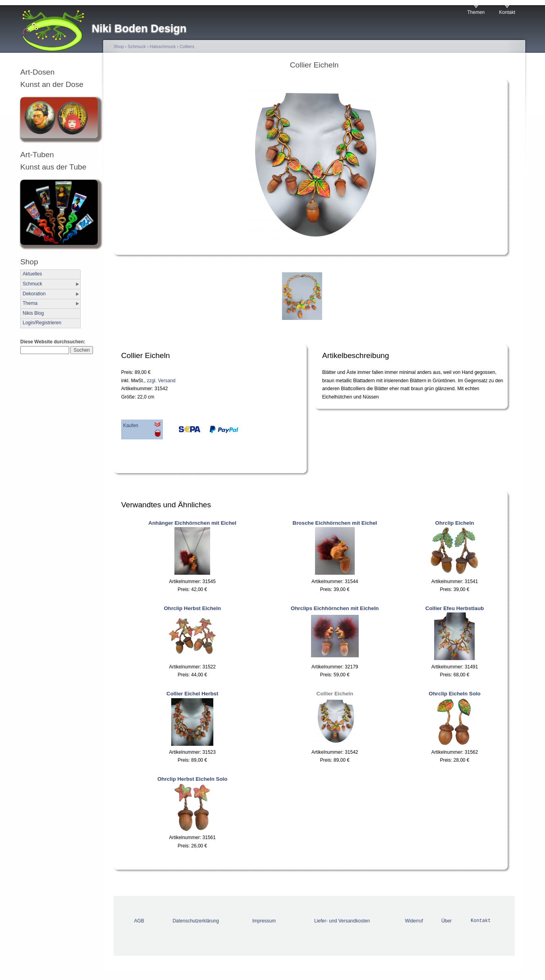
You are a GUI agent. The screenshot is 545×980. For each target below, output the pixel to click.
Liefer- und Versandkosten (342, 921)
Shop (119, 46)
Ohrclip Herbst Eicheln (192, 608)
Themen (476, 12)
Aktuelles (32, 274)
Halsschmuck (163, 46)
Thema (30, 303)
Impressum (264, 921)
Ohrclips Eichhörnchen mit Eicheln (335, 608)
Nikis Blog (33, 313)
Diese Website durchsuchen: (53, 342)
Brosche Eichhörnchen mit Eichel (335, 523)
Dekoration (34, 294)
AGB (139, 921)
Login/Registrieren (42, 323)
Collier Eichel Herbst (192, 694)
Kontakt (507, 12)
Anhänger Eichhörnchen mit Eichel (192, 523)
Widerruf (414, 921)
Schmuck (32, 284)
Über (446, 921)
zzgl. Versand (161, 381)
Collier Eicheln (335, 694)
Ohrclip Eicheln (455, 523)
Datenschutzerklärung (196, 921)
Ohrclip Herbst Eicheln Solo (192, 779)
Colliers (187, 46)
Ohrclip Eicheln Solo (454, 694)
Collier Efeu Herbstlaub (455, 608)
